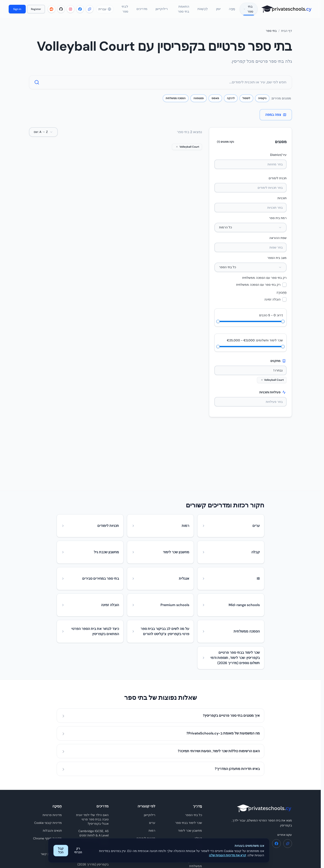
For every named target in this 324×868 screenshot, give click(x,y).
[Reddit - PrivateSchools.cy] (51, 11)
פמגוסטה (199, 103)
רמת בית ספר (278, 223)
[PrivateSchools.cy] (285, 11)
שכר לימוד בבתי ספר (189, 764)
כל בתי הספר (194, 757)
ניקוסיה (262, 103)
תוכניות (282, 203)
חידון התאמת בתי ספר (188, 831)
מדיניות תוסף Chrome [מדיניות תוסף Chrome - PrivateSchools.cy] (47, 780)
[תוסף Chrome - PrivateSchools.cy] (89, 11)
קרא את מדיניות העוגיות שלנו (228, 855)
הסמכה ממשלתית (176, 103)
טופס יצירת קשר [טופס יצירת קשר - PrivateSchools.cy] (51, 795)
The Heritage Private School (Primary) (120, 219)
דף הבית (287, 36)
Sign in (17, 11)
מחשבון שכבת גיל (191, 795)
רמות (152, 772)
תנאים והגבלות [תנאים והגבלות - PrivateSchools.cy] (52, 772)
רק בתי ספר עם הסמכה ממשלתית (264, 282)
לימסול (246, 103)
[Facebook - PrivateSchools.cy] (79, 11)
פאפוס (215, 103)
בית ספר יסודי (127, 244)
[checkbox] (284, 289)
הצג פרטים (175, 286)
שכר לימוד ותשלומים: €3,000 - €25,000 (255, 345)
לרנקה (231, 103)
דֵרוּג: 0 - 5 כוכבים (271, 320)
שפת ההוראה (278, 243)
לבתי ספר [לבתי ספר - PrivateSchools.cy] (56, 788)
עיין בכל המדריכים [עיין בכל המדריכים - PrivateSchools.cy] (97, 838)
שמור (175, 267)
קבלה (198, 780)
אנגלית (190, 235)
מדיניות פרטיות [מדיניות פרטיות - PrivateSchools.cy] (52, 757)
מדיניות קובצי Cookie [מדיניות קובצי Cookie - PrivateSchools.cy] (48, 764)
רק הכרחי (78, 850)
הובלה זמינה (272, 304)
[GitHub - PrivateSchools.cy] (60, 11)
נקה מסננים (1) (225, 147)
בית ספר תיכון (186, 244)
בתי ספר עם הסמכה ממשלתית (189, 805)
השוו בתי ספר (193, 823)
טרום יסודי (106, 244)
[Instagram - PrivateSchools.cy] (70, 11)
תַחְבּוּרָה (281, 297)
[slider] (220, 326)
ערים (152, 764)
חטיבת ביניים (164, 244)
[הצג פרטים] (175, 183)
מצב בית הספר (277, 263)
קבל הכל (61, 850)
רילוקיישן (150, 757)
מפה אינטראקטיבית (189, 815)
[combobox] (250, 232)
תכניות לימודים (146, 780)
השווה (175, 276)
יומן (200, 788)
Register (35, 11)
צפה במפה (276, 119)
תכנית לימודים (278, 183)
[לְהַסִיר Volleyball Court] (262, 385)
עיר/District (278, 160)
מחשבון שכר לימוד (190, 772)
